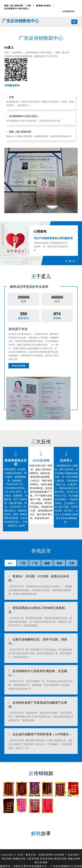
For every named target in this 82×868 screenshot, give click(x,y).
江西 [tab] (72, 563)
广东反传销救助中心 (21, 21)
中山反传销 (58, 836)
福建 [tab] (47, 563)
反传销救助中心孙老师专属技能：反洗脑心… (41, 661)
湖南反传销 (75, 840)
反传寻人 (66, 460)
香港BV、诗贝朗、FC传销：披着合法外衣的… (37, 578)
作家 (29, 6)
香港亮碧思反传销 (16, 462)
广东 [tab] (35, 563)
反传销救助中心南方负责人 (17, 8)
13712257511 (69, 11)
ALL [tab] (11, 563)
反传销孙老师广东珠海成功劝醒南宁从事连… (41, 689)
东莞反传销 (45, 836)
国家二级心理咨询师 (14, 6)
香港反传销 (61, 840)
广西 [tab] (23, 563)
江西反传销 (33, 840)
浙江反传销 (41, 844)
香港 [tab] (59, 563)
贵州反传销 (47, 840)
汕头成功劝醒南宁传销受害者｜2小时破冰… (41, 716)
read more (19, 366)
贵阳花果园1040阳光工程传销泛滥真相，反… (42, 607)
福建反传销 (19, 840)
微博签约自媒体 (44, 6)
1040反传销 (41, 460)
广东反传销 (72, 836)
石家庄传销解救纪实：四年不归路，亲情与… (41, 634)
